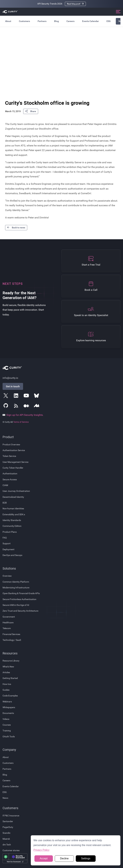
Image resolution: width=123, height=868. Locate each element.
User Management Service (15, 462)
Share (31, 111)
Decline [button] (64, 858)
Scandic (6, 833)
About (8, 21)
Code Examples (10, 696)
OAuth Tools (9, 737)
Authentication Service (14, 450)
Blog (56, 21)
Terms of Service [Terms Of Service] (21, 422)
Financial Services (11, 634)
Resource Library (11, 661)
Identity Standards (12, 520)
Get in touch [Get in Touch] (13, 386)
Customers (24, 21)
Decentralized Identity (13, 497)
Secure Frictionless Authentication (19, 599)
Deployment (8, 549)
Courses (7, 725)
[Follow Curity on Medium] (27, 406)
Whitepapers (9, 707)
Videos (6, 719)
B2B (5, 503)
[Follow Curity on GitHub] (6, 406)
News (5, 798)
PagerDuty (8, 827)
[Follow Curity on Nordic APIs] (37, 406)
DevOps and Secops (12, 555)
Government (9, 617)
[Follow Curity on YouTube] (27, 396)
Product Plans (10, 532)
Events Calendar (90, 21)
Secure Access (10, 479)
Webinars (7, 702)
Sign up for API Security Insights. (23, 415)
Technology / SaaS (12, 640)
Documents (8, 713)
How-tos (7, 684)
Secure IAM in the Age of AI (16, 605)
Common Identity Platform (16, 582)
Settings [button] (86, 858)
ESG (109, 21)
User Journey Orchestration (16, 491)
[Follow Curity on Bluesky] (37, 396)
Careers (70, 21)
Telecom (7, 628)
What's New (8, 667)
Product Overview (11, 445)
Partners (42, 21)
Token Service (9, 456)
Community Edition (12, 526)
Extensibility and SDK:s (14, 514)
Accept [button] (44, 858)
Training (7, 731)
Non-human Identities (13, 508)
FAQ (5, 538)
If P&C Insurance (11, 816)
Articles (6, 672)
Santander (8, 821)
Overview (7, 576)
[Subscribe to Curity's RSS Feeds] (17, 406)
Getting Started (10, 678)
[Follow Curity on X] (6, 396)
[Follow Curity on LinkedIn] (17, 396)
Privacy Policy (41, 850)
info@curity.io (10, 378)
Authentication (10, 474)
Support (7, 543)
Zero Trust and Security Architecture (20, 611)
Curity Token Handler (13, 468)
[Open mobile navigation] (118, 12)
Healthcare (8, 622)
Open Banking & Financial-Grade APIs (21, 593)
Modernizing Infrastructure (16, 588)
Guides (6, 690)
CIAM (5, 485)
